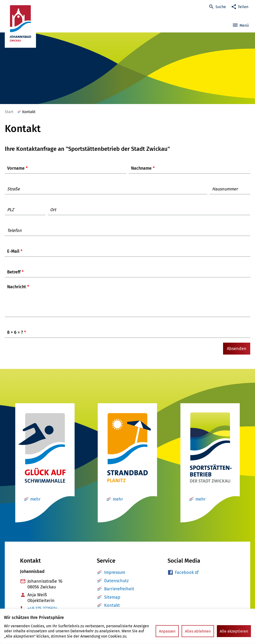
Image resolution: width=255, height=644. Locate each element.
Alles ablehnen (198, 631)
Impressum (115, 577)
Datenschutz (116, 586)
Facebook (184, 577)
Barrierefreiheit (119, 594)
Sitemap (112, 602)
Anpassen (167, 631)
